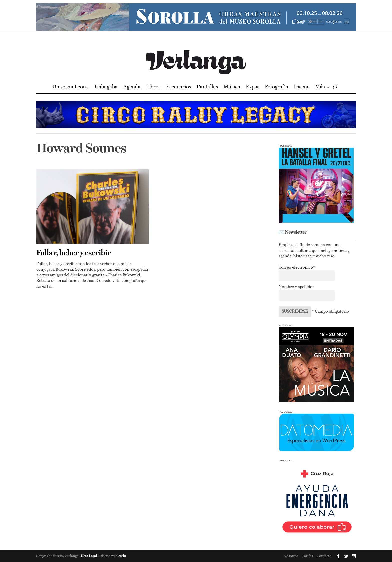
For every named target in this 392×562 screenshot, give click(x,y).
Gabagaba (106, 88)
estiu (122, 556)
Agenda (132, 88)
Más (320, 88)
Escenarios (179, 88)
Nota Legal (89, 556)
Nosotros (291, 556)
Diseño (302, 88)
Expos (253, 88)
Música (232, 88)
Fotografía (277, 88)
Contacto (324, 556)
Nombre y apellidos (296, 287)
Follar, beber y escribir (74, 253)
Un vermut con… (71, 88)
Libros (153, 88)
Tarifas (307, 556)
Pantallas (207, 88)
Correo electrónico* (297, 268)
